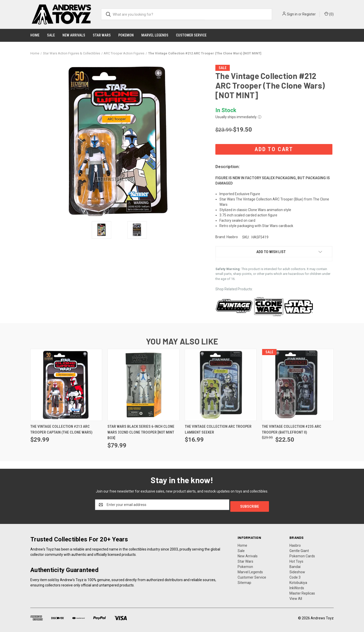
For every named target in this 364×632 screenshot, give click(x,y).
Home (35, 35)
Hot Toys (296, 560)
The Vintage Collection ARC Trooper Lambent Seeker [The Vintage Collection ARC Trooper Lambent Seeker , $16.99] (218, 429)
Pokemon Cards (302, 554)
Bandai (295, 565)
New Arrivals (74, 35)
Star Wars (102, 35)
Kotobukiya (298, 581)
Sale (51, 35)
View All (296, 597)
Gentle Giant (299, 549)
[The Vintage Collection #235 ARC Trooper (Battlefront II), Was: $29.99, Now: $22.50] (298, 385)
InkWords (297, 586)
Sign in (292, 14)
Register (309, 14)
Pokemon (126, 35)
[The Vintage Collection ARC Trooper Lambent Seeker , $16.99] (221, 385)
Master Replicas (302, 592)
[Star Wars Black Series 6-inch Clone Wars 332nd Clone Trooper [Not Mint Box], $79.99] (143, 385)
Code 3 (295, 576)
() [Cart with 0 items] (329, 14)
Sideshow (297, 570)
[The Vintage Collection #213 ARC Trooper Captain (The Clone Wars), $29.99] (66, 385)
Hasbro (295, 544)
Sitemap (244, 581)
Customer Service (191, 35)
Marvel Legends (155, 35)
